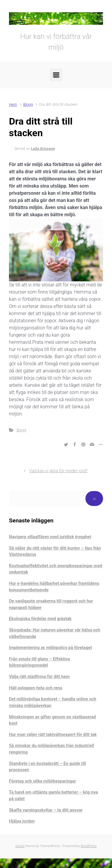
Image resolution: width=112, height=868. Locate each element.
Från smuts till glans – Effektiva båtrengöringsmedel (39, 662)
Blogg (28, 104)
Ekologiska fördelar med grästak (40, 619)
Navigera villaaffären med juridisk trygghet (50, 537)
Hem (13, 104)
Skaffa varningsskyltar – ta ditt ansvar (46, 810)
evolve (20, 846)
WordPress (89, 846)
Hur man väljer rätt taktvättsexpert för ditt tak (53, 735)
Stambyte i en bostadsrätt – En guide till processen (47, 767)
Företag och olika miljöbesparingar (42, 781)
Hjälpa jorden (22, 821)
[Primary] (56, 75)
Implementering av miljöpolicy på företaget (50, 648)
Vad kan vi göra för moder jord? (59, 471)
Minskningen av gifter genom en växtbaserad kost (52, 720)
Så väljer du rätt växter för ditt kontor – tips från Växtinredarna (55, 552)
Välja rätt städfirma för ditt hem (39, 677)
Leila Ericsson (43, 149)
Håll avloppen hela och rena (36, 688)
